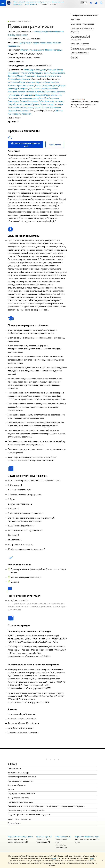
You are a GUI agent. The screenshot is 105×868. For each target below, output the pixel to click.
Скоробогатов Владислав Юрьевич (23, 104)
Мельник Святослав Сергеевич (51, 92)
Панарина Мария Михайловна (48, 95)
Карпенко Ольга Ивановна (47, 82)
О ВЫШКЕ (13, 764)
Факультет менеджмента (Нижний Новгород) (42, 50)
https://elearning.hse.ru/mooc (87, 837)
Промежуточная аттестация (84, 48)
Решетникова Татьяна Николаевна (23, 101)
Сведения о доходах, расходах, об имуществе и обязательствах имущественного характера (46, 806)
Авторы (74, 57)
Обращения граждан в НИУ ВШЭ (21, 793)
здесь (54, 858)
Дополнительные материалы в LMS (26, 144)
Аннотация (75, 19)
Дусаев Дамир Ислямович (20, 79)
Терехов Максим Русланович (21, 107)
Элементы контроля (80, 44)
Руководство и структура (19, 772)
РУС (82, 3)
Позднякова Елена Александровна (23, 98)
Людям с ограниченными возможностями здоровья (29, 815)
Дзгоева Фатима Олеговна (49, 76)
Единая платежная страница (19, 819)
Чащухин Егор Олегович (18, 111)
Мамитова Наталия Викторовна (22, 92)
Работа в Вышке (14, 823)
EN (86, 3)
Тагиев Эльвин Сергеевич (51, 104)
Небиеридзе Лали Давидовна (21, 95)
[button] (46, 759)
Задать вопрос (55, 144)
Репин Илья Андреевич (49, 98)
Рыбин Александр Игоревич (51, 101)
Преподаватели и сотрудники (20, 781)
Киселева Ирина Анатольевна (21, 85)
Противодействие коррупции (20, 802)
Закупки (11, 789)
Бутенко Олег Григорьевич (31, 73)
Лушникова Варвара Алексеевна (43, 89)
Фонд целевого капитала (18, 798)
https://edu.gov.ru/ (44, 837)
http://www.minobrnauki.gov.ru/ (21, 837)
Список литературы (80, 53)
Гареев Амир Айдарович (54, 73)
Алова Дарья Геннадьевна (35, 70)
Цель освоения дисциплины (83, 24)
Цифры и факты (14, 768)
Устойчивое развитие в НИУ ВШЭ (22, 777)
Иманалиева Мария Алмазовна (21, 82)
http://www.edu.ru (63, 837)
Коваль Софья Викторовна (47, 85)
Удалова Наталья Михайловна (47, 107)
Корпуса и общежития (17, 785)
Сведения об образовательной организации (26, 810)
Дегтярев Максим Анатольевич (22, 76)
